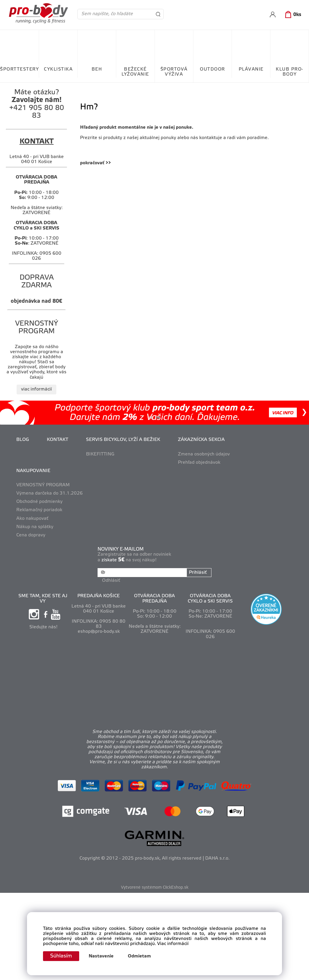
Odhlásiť (111, 580)
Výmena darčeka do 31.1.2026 (50, 493)
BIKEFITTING (100, 454)
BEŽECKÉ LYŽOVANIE (135, 72)
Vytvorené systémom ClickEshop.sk (155, 887)
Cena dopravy (31, 535)
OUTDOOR (212, 69)
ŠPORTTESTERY (19, 69)
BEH (97, 69)
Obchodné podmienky (39, 502)
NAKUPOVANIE (33, 471)
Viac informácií (173, 944)
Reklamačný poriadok (39, 510)
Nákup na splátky (35, 527)
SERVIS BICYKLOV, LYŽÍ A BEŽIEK (123, 440)
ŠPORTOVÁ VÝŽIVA (174, 72)
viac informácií (36, 389)
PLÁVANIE (251, 69)
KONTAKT (58, 440)
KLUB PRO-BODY (290, 72)
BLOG (23, 440)
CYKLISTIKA (58, 69)
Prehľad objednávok (199, 463)
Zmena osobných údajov (204, 454)
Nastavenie (102, 956)
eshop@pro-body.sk (99, 631)
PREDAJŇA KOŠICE (99, 596)
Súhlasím (62, 956)
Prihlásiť (197, 573)
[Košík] (292, 15)
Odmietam (141, 956)
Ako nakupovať (32, 519)
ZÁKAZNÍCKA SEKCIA (201, 440)
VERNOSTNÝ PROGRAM (43, 485)
